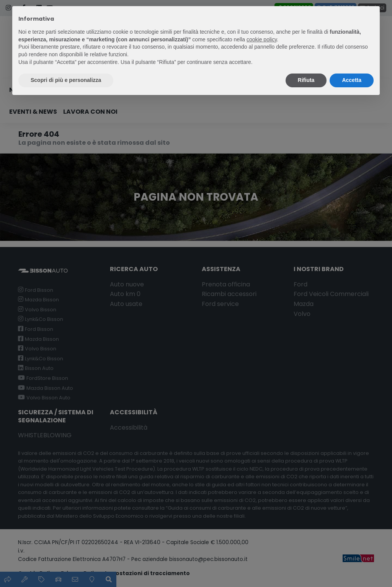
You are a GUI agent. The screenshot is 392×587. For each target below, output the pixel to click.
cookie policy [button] (262, 39)
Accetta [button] (352, 80)
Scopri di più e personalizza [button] (66, 80)
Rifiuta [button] (306, 80)
